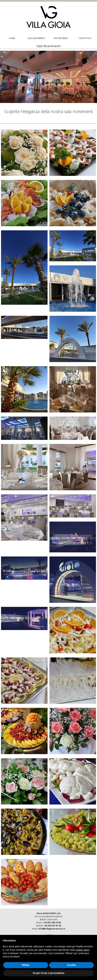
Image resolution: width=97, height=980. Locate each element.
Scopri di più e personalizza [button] (48, 973)
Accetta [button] (71, 965)
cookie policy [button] (82, 950)
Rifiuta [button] (26, 965)
